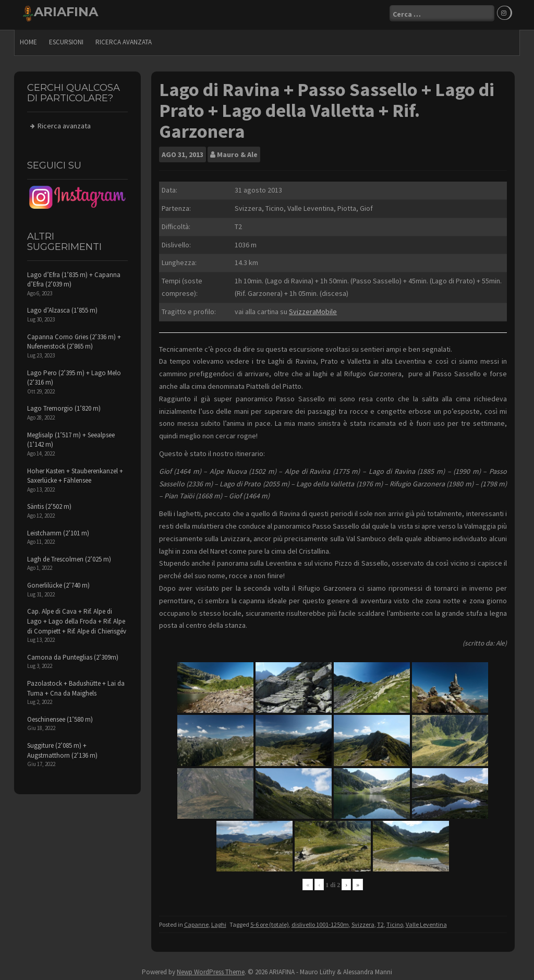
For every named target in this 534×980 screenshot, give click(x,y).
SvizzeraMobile (313, 309)
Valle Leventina (426, 922)
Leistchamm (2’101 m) (58, 530)
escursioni (66, 39)
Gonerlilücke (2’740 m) (58, 583)
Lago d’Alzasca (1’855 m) (62, 308)
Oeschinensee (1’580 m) (60, 717)
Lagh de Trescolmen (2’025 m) (69, 557)
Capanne (196, 922)
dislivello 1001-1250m (320, 922)
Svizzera (363, 922)
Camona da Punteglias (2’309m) (73, 655)
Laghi (219, 922)
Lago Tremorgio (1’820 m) (64, 406)
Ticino (395, 922)
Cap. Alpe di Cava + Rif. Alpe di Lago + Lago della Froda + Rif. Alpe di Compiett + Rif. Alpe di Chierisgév (77, 619)
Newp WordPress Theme (211, 969)
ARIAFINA (66, 12)
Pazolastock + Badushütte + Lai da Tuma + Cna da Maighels (76, 686)
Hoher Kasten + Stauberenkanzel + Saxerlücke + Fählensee (75, 473)
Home (28, 39)
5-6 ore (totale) (270, 922)
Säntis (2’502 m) (49, 504)
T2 (380, 922)
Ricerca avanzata (124, 39)
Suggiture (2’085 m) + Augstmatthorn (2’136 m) (62, 748)
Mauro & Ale (237, 152)
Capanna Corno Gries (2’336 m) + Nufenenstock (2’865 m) (74, 339)
